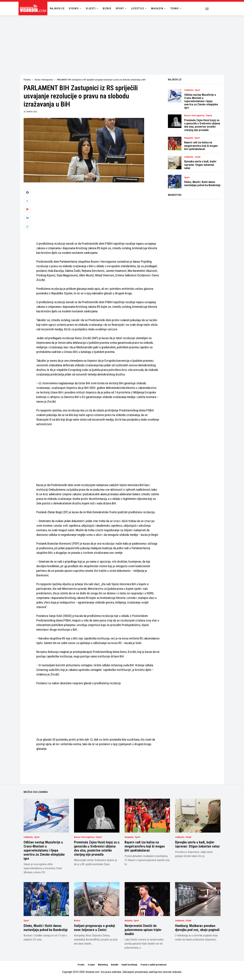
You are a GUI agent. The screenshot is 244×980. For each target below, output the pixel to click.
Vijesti (209, 116)
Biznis (77, 921)
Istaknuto (189, 90)
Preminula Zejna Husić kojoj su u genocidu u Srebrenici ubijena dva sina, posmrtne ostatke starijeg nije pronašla (202, 125)
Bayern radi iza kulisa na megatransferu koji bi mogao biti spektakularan (201, 146)
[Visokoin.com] (34, 8)
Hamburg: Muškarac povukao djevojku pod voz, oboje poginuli (197, 928)
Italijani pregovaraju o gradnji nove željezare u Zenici (95, 928)
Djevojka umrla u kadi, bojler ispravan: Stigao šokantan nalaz (200, 165)
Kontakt (115, 965)
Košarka (128, 921)
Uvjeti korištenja (129, 965)
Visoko (81, 965)
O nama (91, 965)
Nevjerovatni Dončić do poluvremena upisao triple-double (143, 930)
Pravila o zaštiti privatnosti (154, 965)
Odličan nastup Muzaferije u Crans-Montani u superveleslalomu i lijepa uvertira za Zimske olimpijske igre (201, 101)
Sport (197, 90)
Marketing (103, 965)
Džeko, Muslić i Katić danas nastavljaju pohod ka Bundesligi (202, 184)
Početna (27, 80)
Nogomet (189, 138)
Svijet (198, 157)
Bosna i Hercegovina (44, 80)
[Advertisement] (122, 41)
